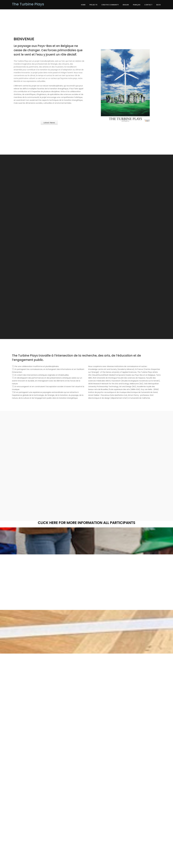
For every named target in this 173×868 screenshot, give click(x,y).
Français (137, 5)
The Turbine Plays (28, 4)
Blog (159, 5)
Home (83, 5)
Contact (148, 5)
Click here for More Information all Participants (87, 523)
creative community (110, 5)
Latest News (49, 123)
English (126, 5)
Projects (93, 5)
